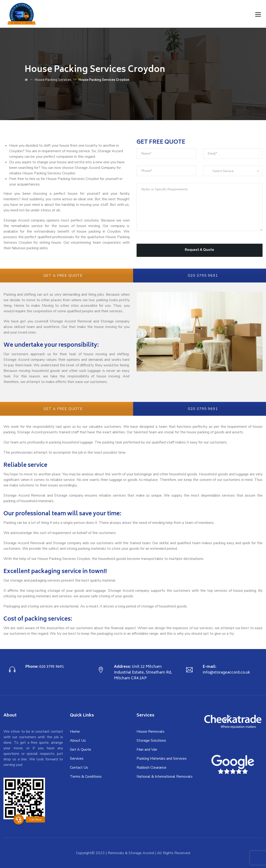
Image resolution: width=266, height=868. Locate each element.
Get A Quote (81, 750)
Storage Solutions (151, 741)
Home (75, 731)
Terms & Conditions (86, 777)
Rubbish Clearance (151, 768)
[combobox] (233, 171)
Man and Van (147, 750)
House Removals (151, 731)
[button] (19, 819)
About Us (78, 741)
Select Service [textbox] (223, 171)
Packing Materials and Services (162, 759)
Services (77, 759)
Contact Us (79, 768)
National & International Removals (165, 777)
